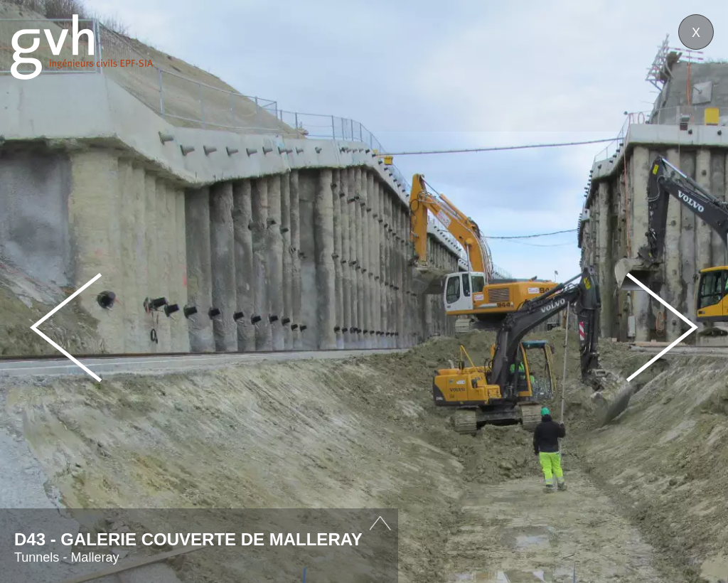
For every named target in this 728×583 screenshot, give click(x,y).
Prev (66, 327)
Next (662, 327)
